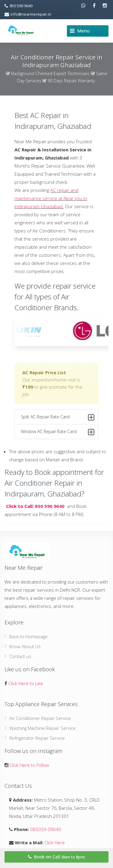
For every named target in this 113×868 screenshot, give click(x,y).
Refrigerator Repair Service (37, 738)
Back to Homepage (28, 636)
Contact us (20, 656)
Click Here (54, 842)
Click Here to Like (26, 683)
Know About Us (25, 646)
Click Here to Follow (29, 765)
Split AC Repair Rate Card (57, 418)
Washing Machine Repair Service (42, 728)
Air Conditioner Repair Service (40, 718)
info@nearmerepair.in (28, 14)
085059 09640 (45, 829)
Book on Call (56, 857)
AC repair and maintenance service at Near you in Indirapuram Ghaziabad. (51, 198)
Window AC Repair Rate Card (57, 432)
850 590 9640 (19, 6)
